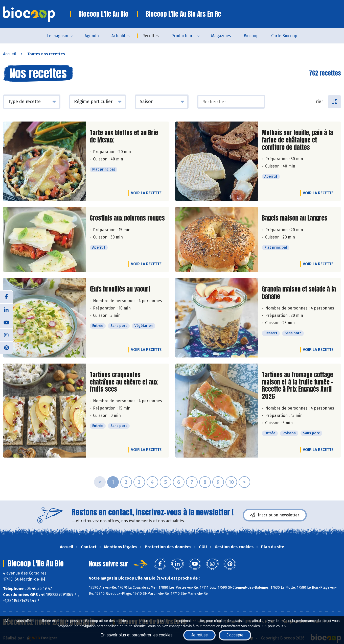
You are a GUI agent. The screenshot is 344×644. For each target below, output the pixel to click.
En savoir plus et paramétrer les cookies (137, 635)
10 (231, 482)
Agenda (92, 36)
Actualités (121, 36)
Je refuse (199, 635)
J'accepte (235, 635)
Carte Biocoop (284, 36)
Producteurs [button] (183, 36)
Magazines (221, 36)
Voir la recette (146, 193)
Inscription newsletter (275, 515)
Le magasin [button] (58, 36)
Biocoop (251, 36)
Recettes (151, 36)
